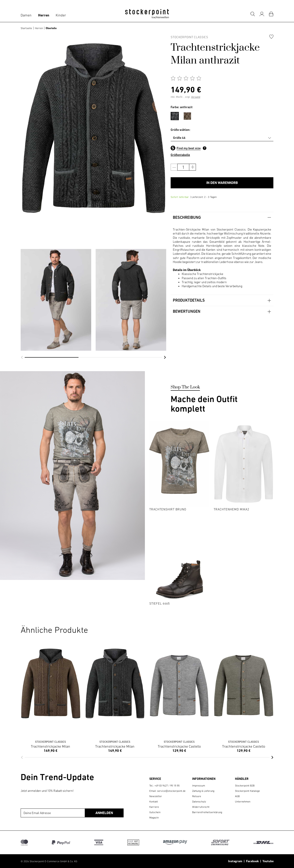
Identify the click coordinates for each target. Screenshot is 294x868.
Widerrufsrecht (201, 807)
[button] (22, 357)
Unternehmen (243, 802)
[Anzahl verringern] (174, 167)
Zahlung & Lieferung (203, 791)
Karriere (154, 807)
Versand (196, 97)
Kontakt (154, 802)
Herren (44, 15)
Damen (26, 15)
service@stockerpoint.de (171, 791)
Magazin (154, 818)
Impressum (199, 786)
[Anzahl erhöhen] (192, 167)
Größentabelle (180, 155)
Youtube (267, 861)
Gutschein (155, 812)
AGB (237, 796)
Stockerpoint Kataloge (247, 791)
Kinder (61, 15)
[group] (56, 300)
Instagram (235, 861)
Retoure (197, 796)
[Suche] (253, 14)
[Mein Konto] (262, 14)
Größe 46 (179, 138)
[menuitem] (177, 115)
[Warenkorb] (271, 14)
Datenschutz (199, 802)
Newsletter (156, 796)
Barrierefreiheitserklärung (207, 812)
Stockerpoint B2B (245, 786)
